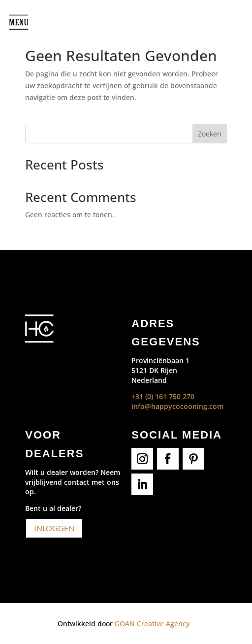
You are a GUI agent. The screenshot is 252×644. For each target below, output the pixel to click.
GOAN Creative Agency (152, 624)
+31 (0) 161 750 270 (163, 396)
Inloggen (54, 528)
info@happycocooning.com (177, 406)
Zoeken (210, 134)
